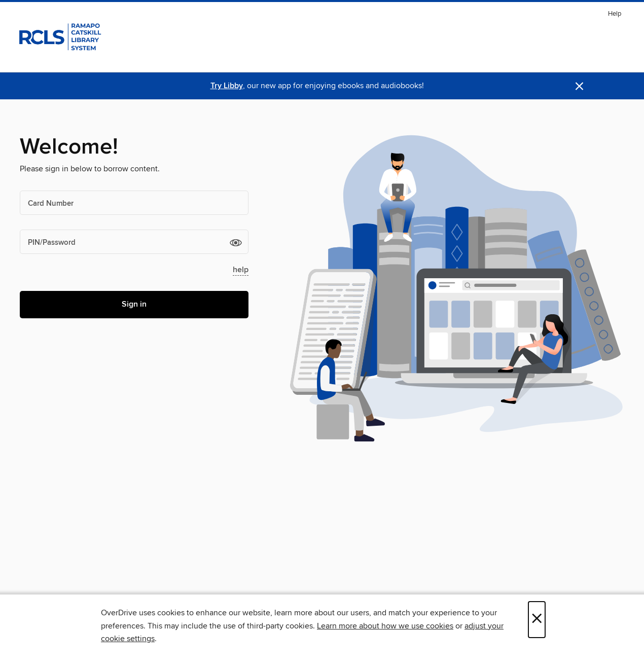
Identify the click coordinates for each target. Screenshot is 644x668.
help (241, 270)
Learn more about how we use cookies (385, 626)
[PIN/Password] (134, 242)
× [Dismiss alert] (579, 86)
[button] (236, 242)
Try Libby (227, 86)
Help (615, 14)
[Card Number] (134, 203)
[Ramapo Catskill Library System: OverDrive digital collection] (59, 35)
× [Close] (537, 620)
